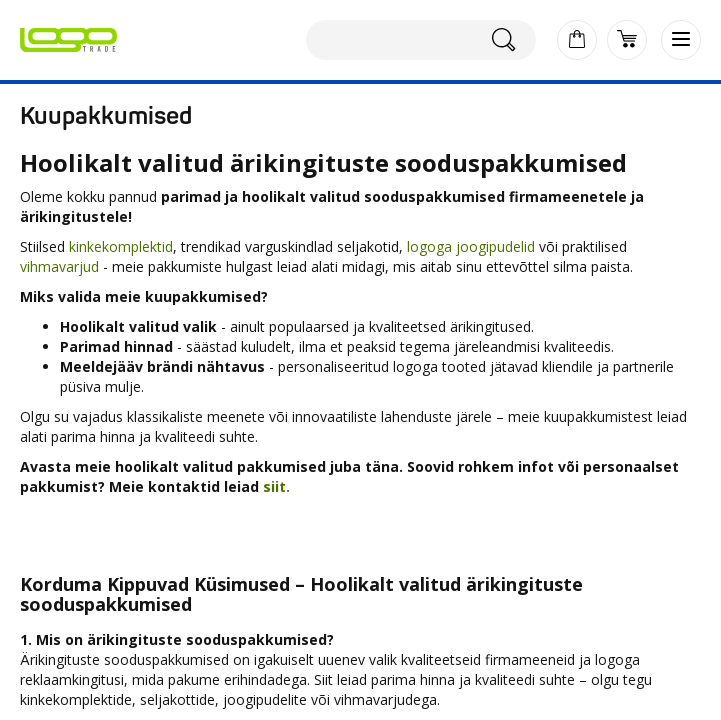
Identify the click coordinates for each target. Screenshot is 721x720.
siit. (278, 486)
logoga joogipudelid (471, 246)
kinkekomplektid (121, 246)
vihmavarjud (59, 266)
